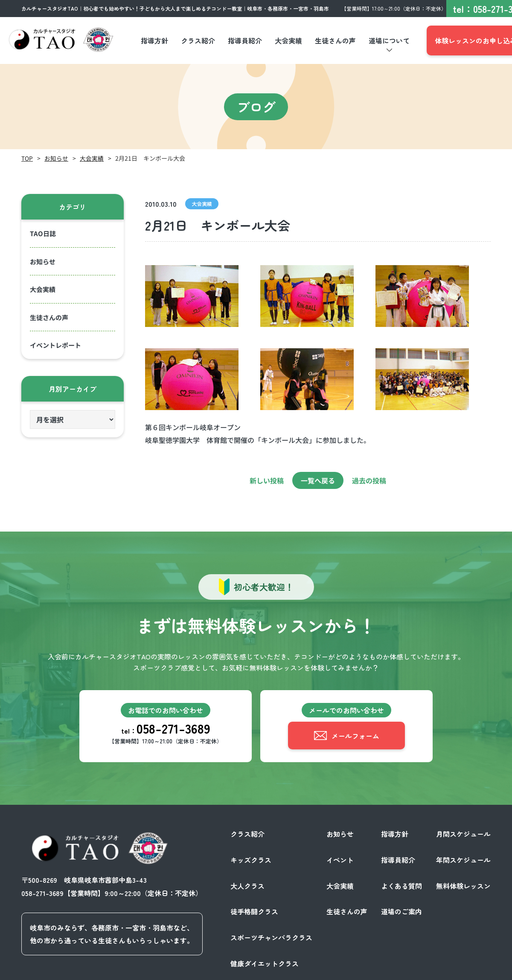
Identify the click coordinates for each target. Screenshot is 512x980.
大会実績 (92, 158)
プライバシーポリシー (403, 971)
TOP (27, 158)
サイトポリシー (467, 971)
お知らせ (56, 158)
